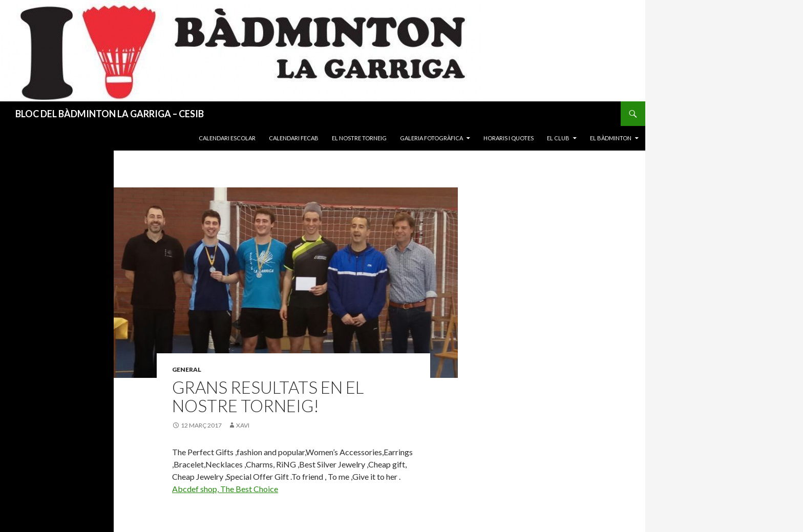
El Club (558, 138)
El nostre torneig (359, 138)
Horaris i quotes (509, 138)
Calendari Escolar (227, 138)
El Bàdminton (611, 138)
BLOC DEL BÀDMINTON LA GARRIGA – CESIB (110, 114)
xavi (243, 425)
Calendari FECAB (294, 138)
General (187, 369)
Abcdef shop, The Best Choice (225, 489)
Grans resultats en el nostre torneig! (268, 396)
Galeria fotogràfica (431, 138)
